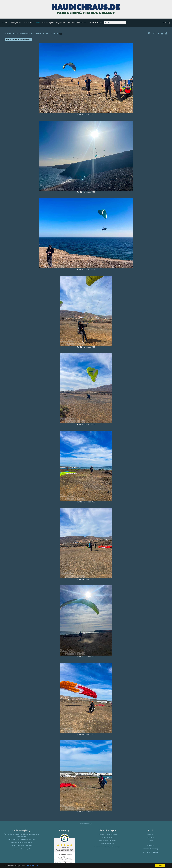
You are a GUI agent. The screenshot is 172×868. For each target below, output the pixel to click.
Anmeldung (166, 23)
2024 (47, 34)
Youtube (150, 840)
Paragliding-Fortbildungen (107, 840)
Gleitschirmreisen (24, 34)
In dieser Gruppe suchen (20, 39)
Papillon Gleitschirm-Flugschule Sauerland (21, 839)
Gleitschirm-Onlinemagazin (21, 849)
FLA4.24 (54, 34)
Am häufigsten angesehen (54, 22)
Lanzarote (38, 34)
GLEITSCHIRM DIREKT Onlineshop (21, 846)
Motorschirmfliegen (107, 844)
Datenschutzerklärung (150, 849)
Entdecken (29, 22)
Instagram (151, 834)
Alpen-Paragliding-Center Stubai (22, 842)
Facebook (151, 837)
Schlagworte (16, 22)
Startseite (9, 34)
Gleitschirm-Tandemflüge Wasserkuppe (108, 847)
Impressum (151, 846)
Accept (160, 866)
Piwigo (90, 824)
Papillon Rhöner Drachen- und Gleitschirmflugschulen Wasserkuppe (22, 835)
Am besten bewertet (77, 22)
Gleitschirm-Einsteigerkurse (108, 834)
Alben (5, 22)
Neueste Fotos (95, 22)
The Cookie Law (32, 866)
